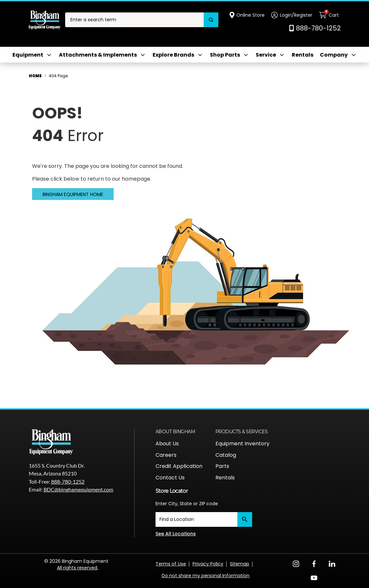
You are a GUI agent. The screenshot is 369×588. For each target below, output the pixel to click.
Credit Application (179, 466)
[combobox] (134, 20)
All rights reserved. (78, 568)
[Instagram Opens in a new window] (296, 563)
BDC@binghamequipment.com (78, 489)
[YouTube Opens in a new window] (314, 577)
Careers (166, 455)
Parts (222, 466)
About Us (167, 444)
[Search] (211, 20)
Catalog (226, 455)
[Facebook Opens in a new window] (314, 563)
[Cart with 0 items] (330, 15)
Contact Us (170, 478)
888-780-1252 (68, 481)
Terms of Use (171, 564)
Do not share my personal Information (206, 576)
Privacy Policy (208, 564)
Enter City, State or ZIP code (187, 504)
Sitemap (240, 564)
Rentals (303, 55)
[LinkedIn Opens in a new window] (332, 563)
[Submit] (245, 519)
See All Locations (176, 534)
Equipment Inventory (242, 444)
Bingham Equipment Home (73, 194)
